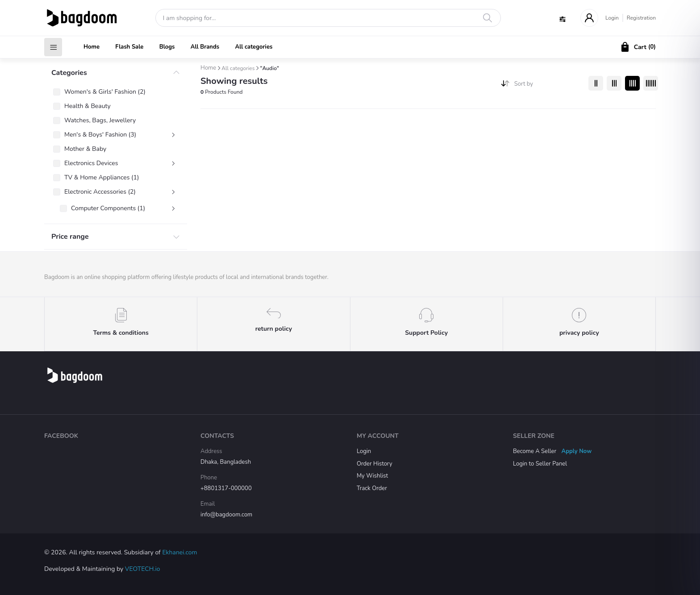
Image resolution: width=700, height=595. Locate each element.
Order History (375, 464)
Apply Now (577, 451)
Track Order (372, 488)
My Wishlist (372, 476)
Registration (641, 18)
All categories (254, 47)
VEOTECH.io (143, 569)
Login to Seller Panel (540, 464)
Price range (70, 237)
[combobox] (548, 86)
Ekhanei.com (179, 552)
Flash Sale (129, 47)
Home (92, 47)
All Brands (205, 47)
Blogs (167, 47)
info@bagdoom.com (226, 515)
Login (612, 18)
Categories (69, 73)
